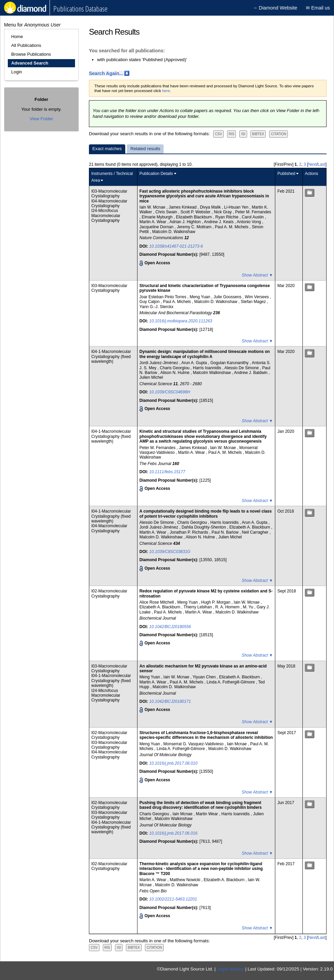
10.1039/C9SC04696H (170, 392)
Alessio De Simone (242, 368)
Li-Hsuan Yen (237, 207)
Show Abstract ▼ (257, 275)
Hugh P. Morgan (216, 602)
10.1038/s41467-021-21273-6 (176, 246)
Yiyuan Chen (205, 677)
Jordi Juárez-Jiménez (159, 363)
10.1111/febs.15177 (167, 472)
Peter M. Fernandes (253, 212)
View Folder (41, 119)
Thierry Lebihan (198, 607)
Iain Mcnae (237, 744)
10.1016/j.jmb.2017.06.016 (173, 833)
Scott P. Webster (196, 212)
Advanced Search (30, 63)
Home (17, 37)
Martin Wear (207, 814)
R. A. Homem (228, 607)
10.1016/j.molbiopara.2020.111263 (181, 321)
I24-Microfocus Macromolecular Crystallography (106, 216)
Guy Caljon (150, 302)
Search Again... (106, 73)
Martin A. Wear (153, 222)
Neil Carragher (256, 532)
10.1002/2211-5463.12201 (173, 899)
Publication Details (156, 174)
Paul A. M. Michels (232, 227)
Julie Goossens (228, 297)
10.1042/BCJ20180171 (170, 701)
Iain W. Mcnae (153, 207)
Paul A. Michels (177, 302)
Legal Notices (230, 969)
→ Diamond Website (275, 8)
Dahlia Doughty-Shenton (204, 527)
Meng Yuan (201, 297)
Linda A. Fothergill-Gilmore (231, 682)
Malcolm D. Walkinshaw (174, 232)
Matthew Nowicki (185, 880)
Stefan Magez (254, 302)
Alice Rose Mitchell (157, 602)
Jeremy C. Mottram (195, 227)
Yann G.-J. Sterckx (156, 307)
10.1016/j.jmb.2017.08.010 (173, 763)
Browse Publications (31, 54)
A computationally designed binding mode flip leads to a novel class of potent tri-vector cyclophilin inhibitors (206, 514)
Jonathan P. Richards (190, 532)
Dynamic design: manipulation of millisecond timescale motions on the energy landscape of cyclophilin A (205, 354)
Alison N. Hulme (175, 373)
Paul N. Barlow (226, 532)
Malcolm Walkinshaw (212, 373)
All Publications (26, 45)
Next (312, 164)
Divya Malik (211, 207)
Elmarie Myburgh (158, 217)
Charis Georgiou (175, 368)
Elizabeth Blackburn (194, 217)
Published (286, 174)
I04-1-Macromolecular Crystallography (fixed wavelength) (111, 357)
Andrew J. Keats (219, 222)
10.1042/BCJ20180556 (170, 627)
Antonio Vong (249, 222)
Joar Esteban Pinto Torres (163, 297)
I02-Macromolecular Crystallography (109, 593)
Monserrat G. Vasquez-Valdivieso (194, 744)
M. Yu (248, 607)
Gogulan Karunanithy (230, 363)
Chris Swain (167, 212)
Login (17, 72)
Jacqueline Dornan (157, 227)
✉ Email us (318, 8)
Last (322, 164)
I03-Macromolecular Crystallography (109, 194)
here (166, 91)
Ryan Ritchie (227, 217)
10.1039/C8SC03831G (170, 552)
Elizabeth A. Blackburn (250, 527)
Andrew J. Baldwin (251, 373)
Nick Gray (223, 212)
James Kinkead (183, 207)
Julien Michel (151, 377)
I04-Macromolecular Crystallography (109, 203)
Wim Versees (257, 297)
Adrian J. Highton (185, 222)
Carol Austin (253, 217)
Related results (145, 149)
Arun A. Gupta (195, 363)
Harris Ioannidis (208, 368)
